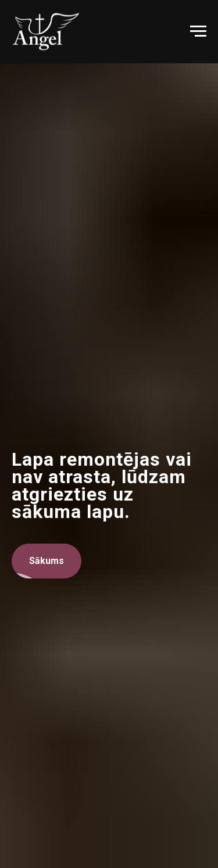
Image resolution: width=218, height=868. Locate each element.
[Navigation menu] (198, 31)
